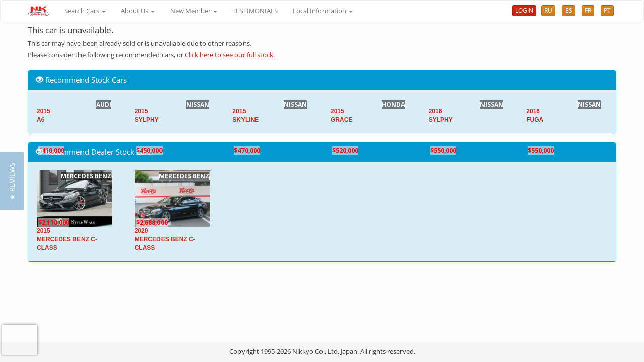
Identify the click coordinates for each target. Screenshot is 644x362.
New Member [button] (194, 11)
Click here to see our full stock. (230, 55)
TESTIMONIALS (255, 11)
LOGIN (524, 10)
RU (548, 10)
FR (588, 10)
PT (607, 10)
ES (569, 10)
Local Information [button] (323, 11)
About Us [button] (138, 11)
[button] (12, 181)
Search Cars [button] (85, 11)
